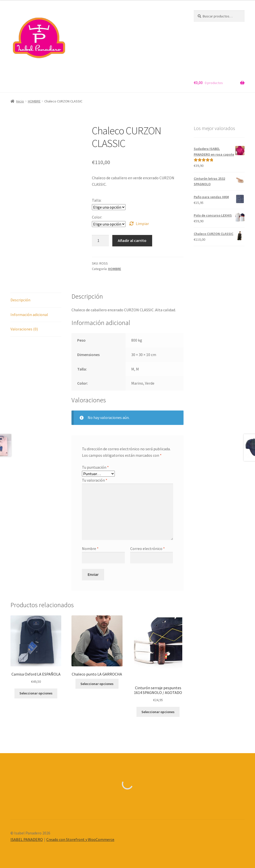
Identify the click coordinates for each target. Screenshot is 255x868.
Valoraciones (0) (24, 329)
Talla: (97, 200)
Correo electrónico (148, 548)
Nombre (90, 548)
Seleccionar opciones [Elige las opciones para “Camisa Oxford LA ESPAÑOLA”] (36, 693)
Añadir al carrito (132, 240)
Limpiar (142, 224)
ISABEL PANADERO (27, 839)
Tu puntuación (95, 467)
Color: (97, 217)
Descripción (20, 300)
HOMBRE (34, 101)
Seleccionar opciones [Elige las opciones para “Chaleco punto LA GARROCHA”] (97, 684)
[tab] (36, 300)
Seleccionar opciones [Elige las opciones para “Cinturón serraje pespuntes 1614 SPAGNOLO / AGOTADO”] (158, 712)
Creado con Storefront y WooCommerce (80, 839)
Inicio (20, 101)
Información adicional (29, 315)
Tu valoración (95, 480)
